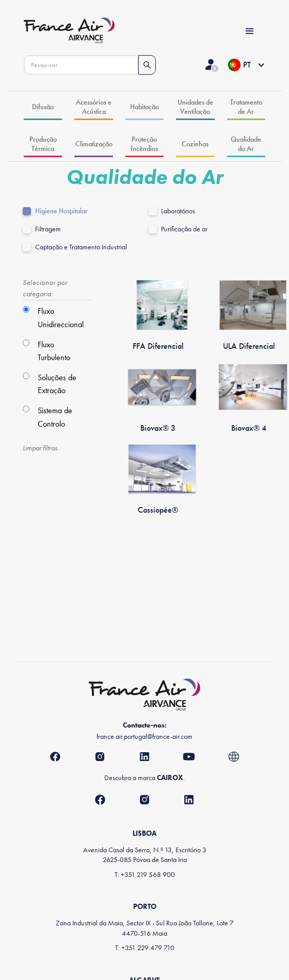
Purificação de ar (184, 229)
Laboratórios (178, 211)
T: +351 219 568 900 (145, 874)
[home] (82, 31)
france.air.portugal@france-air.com (145, 736)
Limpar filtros (40, 448)
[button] (246, 65)
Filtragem (48, 229)
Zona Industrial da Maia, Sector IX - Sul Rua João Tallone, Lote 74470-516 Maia (145, 928)
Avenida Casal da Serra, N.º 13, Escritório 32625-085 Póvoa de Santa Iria (145, 855)
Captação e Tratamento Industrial (81, 247)
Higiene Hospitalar (61, 211)
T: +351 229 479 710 (145, 948)
